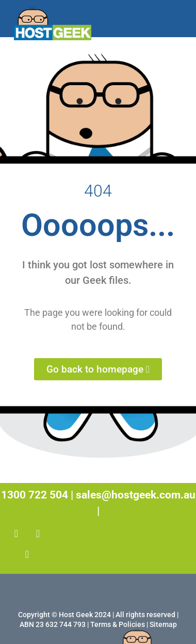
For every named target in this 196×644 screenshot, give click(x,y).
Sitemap (163, 624)
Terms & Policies (118, 624)
